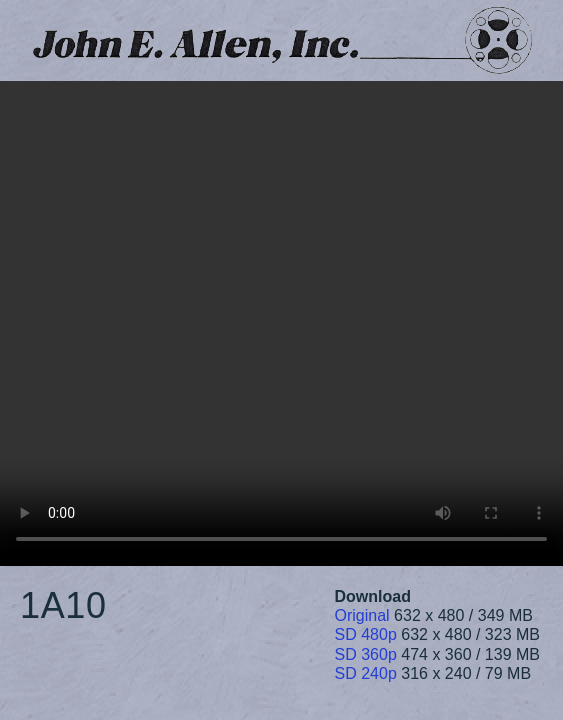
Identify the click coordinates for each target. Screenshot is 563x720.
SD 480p (366, 634)
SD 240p (366, 673)
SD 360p (366, 654)
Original (362, 615)
